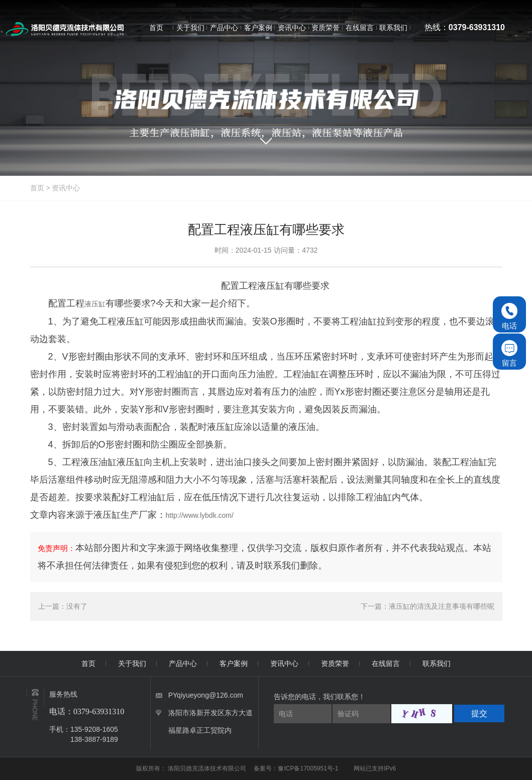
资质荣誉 (335, 663)
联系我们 (437, 663)
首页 (37, 188)
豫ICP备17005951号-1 (308, 768)
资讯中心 (66, 188)
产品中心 (183, 663)
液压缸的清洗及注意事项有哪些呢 (442, 606)
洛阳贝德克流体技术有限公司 (208, 768)
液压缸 (95, 304)
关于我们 (132, 663)
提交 (479, 713)
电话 (509, 316)
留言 (509, 354)
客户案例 (234, 663)
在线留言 (386, 663)
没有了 (77, 606)
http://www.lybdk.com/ (200, 515)
